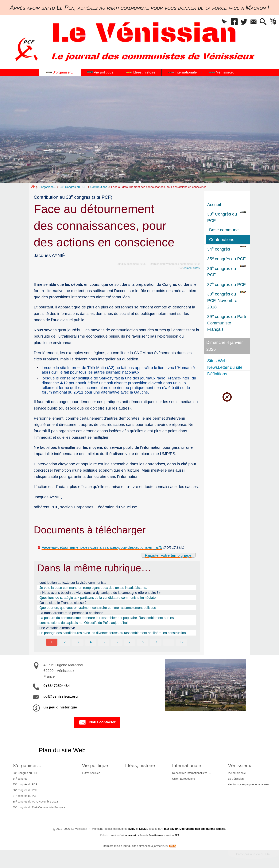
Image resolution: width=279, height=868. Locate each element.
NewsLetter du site (225, 367)
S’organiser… (47, 187)
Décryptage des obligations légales (202, 829)
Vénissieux (240, 765)
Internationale (187, 765)
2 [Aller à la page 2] (65, 642)
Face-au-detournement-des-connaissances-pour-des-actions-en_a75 (102, 547)
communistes (192, 268)
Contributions (99, 187)
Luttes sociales (91, 773)
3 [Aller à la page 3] (78, 642)
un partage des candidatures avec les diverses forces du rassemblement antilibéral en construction (113, 633)
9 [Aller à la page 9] (156, 642)
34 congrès (20, 778)
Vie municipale (237, 773)
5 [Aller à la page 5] (104, 642)
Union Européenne (184, 779)
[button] (225, 22)
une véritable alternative (57, 628)
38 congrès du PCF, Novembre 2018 (35, 801)
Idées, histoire (140, 765)
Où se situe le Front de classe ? (63, 603)
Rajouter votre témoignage (168, 555)
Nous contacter (97, 722)
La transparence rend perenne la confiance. (72, 613)
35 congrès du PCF (25, 784)
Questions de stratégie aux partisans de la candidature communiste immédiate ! (98, 598)
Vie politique (95, 765)
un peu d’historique (60, 707)
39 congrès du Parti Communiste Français (39, 807)
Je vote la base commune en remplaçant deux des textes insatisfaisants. (93, 588)
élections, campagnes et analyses (249, 784)
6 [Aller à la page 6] (117, 642)
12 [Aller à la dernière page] (182, 642)
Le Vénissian (236, 779)
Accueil (214, 205)
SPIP (177, 835)
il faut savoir (170, 829)
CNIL (132, 829)
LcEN (143, 829)
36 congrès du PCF (25, 790)
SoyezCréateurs (156, 835)
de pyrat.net (130, 835)
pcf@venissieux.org (61, 696)
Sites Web (217, 361)
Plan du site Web (62, 750)
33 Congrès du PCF (73, 187)
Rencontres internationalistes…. (192, 773)
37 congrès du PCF (25, 796)
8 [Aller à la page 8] (143, 642)
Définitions (217, 374)
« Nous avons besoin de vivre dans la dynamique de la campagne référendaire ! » (100, 593)
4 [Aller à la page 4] (91, 642)
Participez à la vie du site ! (254, 854)
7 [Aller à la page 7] (130, 642)
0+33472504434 (57, 686)
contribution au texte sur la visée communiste (73, 583)
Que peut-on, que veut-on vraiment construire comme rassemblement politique (98, 608)
